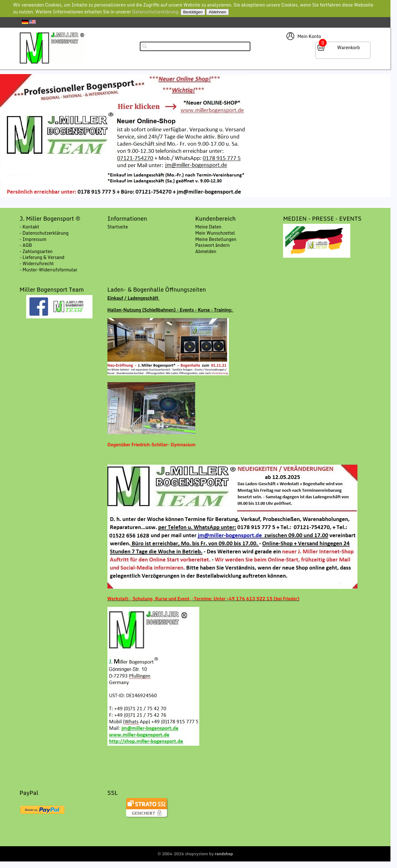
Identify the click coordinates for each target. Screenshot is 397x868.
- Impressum (33, 239)
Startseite (118, 227)
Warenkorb (349, 47)
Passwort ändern (213, 245)
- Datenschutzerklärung (44, 233)
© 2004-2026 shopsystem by (195, 854)
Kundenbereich (215, 218)
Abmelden (206, 251)
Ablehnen (217, 12)
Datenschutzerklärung (155, 12)
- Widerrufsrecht (37, 263)
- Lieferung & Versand (42, 257)
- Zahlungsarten (36, 251)
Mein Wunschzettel (215, 233)
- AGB (26, 245)
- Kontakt (29, 227)
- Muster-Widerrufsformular (49, 270)
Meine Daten (208, 227)
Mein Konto (309, 36)
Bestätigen (193, 12)
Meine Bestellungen (216, 239)
